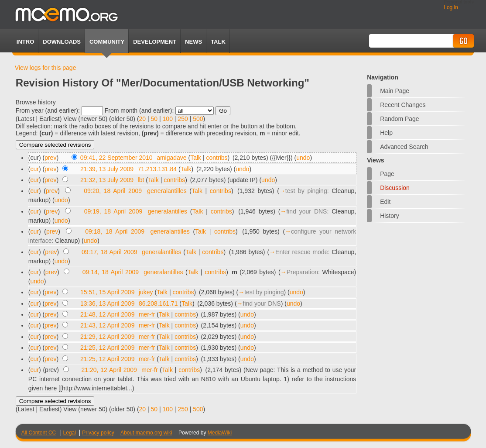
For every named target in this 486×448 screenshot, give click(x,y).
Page (387, 174)
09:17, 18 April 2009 (110, 252)
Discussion (395, 188)
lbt (141, 180)
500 (198, 119)
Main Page (395, 91)
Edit (385, 202)
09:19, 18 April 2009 (113, 211)
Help (386, 133)
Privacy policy (98, 433)
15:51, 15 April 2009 (108, 292)
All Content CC (39, 433)
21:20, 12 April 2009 (109, 370)
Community (107, 42)
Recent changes (403, 105)
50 (154, 119)
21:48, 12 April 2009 (108, 314)
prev (50, 158)
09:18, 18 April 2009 (115, 231)
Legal (70, 433)
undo (303, 158)
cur (35, 169)
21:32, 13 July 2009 (107, 180)
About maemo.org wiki (146, 433)
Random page (400, 119)
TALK (218, 42)
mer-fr (147, 314)
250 (183, 119)
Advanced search (404, 147)
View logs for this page (46, 68)
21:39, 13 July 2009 (107, 169)
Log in (451, 7)
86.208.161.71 (158, 303)
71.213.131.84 (157, 169)
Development (155, 42)
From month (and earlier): (139, 110)
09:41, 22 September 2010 (116, 158)
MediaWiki (220, 433)
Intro (25, 42)
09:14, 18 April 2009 (111, 272)
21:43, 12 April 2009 (108, 325)
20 (143, 119)
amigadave (172, 158)
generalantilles (167, 191)
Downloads (62, 42)
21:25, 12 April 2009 (108, 348)
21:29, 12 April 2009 (108, 337)
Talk (196, 158)
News (193, 42)
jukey (146, 292)
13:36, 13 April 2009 (108, 303)
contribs (217, 158)
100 (168, 119)
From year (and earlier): (48, 110)
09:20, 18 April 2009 (113, 191)
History (390, 216)
